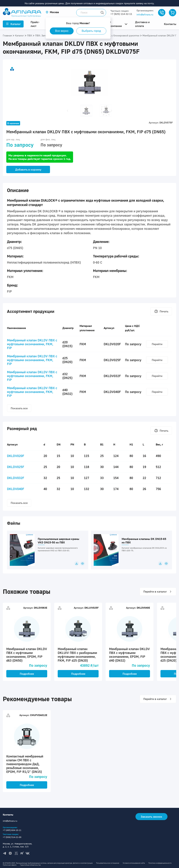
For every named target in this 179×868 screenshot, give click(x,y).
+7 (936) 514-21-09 (12, 837)
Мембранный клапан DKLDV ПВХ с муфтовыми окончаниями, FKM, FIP (32, 344)
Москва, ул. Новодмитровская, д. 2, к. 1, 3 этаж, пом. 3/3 (17, 845)
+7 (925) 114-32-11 (121, 14)
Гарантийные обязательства (30, 865)
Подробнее (27, 674)
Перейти (157, 344)
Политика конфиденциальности (160, 863)
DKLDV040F (16, 489)
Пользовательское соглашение (108, 863)
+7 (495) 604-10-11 (12, 830)
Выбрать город (92, 31)
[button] (52, 12)
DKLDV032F (16, 478)
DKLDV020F (16, 456)
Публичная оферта (10, 865)
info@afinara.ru (145, 14)
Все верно (62, 31)
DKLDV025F (16, 467)
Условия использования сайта (134, 863)
